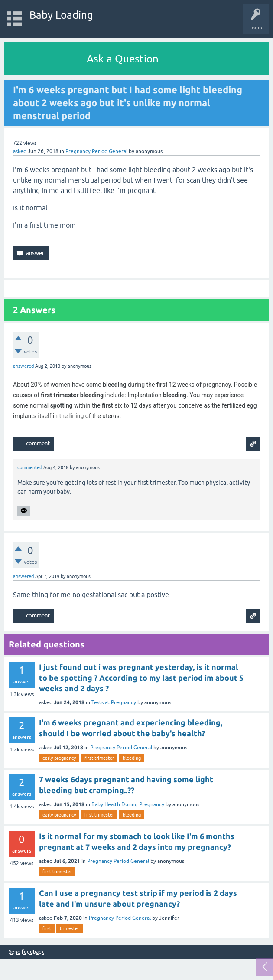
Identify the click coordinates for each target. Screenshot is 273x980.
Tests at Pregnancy (114, 702)
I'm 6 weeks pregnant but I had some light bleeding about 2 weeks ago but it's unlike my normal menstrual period (128, 103)
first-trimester (99, 758)
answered (23, 366)
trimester (70, 928)
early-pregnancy (59, 758)
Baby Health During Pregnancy (128, 804)
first (47, 928)
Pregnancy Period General (96, 151)
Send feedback (26, 952)
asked (20, 151)
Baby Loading (61, 15)
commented (30, 467)
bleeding (132, 758)
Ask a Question (123, 59)
